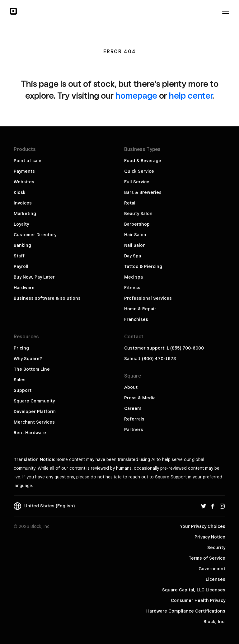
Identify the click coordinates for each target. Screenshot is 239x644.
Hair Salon (135, 235)
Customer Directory (35, 235)
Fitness (132, 288)
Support (23, 390)
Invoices (23, 203)
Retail (130, 203)
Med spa (134, 277)
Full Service (137, 182)
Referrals (134, 419)
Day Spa (133, 256)
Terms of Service (207, 558)
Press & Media (140, 398)
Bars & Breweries (143, 192)
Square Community (34, 401)
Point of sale (28, 161)
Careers (133, 408)
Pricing (21, 348)
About (131, 387)
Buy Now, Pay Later (34, 277)
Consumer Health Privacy (198, 600)
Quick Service (139, 171)
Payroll (21, 266)
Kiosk (20, 192)
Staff (19, 256)
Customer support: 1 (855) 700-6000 (164, 348)
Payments (24, 171)
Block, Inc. (214, 622)
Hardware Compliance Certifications (186, 611)
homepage (136, 95)
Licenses (216, 579)
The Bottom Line (32, 369)
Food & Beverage (143, 161)
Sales (20, 380)
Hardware (24, 288)
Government (212, 569)
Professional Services (148, 298)
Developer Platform (35, 411)
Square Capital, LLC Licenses (194, 590)
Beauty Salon (138, 214)
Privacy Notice (210, 537)
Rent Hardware (30, 433)
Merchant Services (34, 422)
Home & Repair (140, 309)
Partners (134, 430)
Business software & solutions (47, 298)
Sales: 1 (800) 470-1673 (150, 359)
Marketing (25, 214)
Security (216, 548)
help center (191, 95)
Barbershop (137, 224)
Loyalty (21, 224)
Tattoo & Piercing (143, 266)
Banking (22, 245)
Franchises (136, 319)
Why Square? (28, 359)
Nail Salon (135, 245)
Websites (24, 182)
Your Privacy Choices (203, 526)
